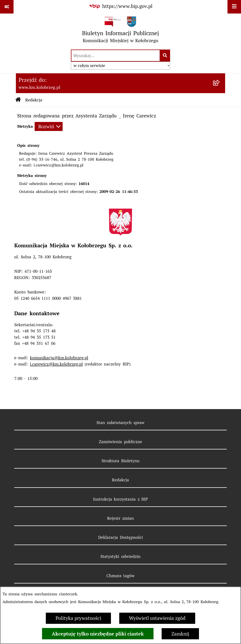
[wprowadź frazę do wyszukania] (116, 56)
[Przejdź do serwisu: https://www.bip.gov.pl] (120, 6)
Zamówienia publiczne (120, 442)
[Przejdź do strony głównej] (121, 31)
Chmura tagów (120, 576)
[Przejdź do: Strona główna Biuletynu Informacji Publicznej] (18, 100)
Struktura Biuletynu (120, 461)
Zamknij (180, 634)
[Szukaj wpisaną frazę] (165, 56)
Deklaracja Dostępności (120, 537)
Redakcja (120, 480)
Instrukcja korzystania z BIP (120, 499)
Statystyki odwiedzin (120, 556)
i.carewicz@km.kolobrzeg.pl (56, 364)
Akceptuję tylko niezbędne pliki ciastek (98, 634)
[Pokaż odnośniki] (7, 7)
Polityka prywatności (78, 618)
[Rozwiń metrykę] (49, 126)
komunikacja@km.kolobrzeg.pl (59, 358)
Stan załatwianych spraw (121, 423)
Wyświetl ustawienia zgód (157, 618)
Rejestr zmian (120, 518)
